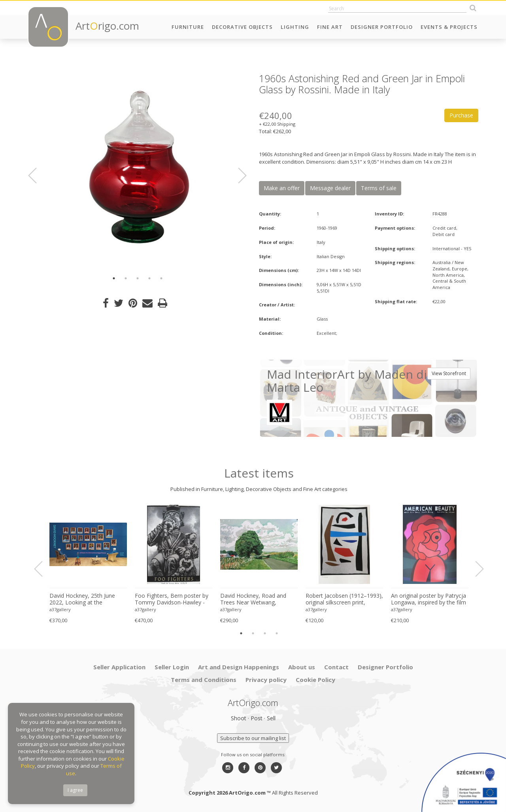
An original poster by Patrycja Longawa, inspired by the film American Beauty (429, 599)
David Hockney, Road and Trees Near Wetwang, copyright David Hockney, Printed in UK (253, 599)
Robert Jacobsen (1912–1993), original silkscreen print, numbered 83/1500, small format (344, 599)
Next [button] (238, 176)
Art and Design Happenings (239, 667)
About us (302, 667)
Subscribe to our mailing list (253, 738)
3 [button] (138, 278)
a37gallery (60, 609)
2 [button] (126, 278)
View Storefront (449, 373)
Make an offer (282, 188)
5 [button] (161, 278)
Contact (336, 667)
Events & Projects (449, 27)
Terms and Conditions (204, 680)
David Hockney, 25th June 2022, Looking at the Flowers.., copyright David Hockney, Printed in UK (82, 599)
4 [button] (149, 278)
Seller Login (172, 667)
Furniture (188, 27)
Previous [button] (37, 176)
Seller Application (119, 667)
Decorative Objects (242, 27)
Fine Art (330, 27)
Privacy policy (266, 680)
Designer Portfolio (382, 27)
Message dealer (330, 188)
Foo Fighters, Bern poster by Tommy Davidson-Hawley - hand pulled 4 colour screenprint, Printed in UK (172, 599)
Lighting (295, 27)
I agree (75, 790)
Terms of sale (379, 188)
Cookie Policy (315, 680)
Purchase (461, 115)
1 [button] (114, 278)
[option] (137, 171)
